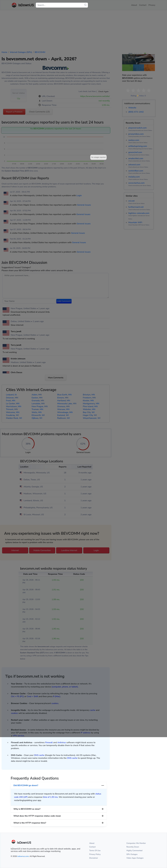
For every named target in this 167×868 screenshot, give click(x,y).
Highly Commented (134, 851)
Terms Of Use (95, 851)
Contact (92, 847)
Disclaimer (94, 858)
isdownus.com (23, 856)
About (92, 843)
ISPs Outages (132, 854)
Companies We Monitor (136, 843)
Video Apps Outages (135, 858)
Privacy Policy (95, 854)
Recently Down (133, 847)
